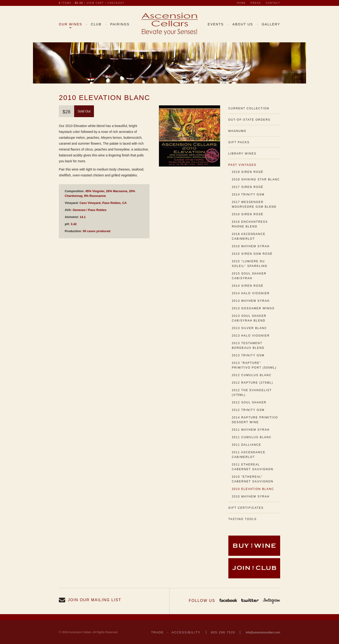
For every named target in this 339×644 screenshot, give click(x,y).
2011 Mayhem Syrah (251, 430)
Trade (157, 632)
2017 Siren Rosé (248, 187)
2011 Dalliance (247, 445)
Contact (273, 3)
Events (216, 24)
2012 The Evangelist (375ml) (252, 393)
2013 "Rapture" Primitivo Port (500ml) (254, 365)
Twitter (250, 601)
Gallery (271, 24)
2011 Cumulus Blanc (252, 437)
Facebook (228, 601)
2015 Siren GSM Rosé (252, 254)
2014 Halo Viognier (251, 293)
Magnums (237, 131)
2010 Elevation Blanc (253, 489)
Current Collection (249, 108)
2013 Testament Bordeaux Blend (248, 346)
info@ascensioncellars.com (263, 632)
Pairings (120, 24)
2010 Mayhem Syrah (251, 497)
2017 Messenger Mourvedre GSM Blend (254, 204)
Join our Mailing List (95, 600)
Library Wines (242, 154)
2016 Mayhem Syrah (251, 246)
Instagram (272, 601)
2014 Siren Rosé (248, 286)
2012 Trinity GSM (248, 410)
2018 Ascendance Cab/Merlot (249, 236)
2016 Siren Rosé (248, 214)
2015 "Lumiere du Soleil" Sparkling (250, 264)
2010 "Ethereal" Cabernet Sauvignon (253, 479)
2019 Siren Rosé (248, 172)
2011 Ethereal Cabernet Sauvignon (253, 467)
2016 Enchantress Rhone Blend (250, 224)
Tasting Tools (243, 519)
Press (256, 3)
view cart (95, 3)
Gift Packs (239, 142)
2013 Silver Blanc (249, 328)
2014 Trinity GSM (248, 195)
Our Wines (71, 24)
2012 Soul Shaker (249, 402)
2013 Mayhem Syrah (251, 301)
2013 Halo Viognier (251, 336)
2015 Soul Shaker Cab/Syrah (249, 276)
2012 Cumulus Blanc (252, 375)
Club (96, 24)
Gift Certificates (246, 508)
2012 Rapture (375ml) (252, 383)
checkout (116, 3)
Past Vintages (242, 165)
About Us (243, 24)
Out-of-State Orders (249, 120)
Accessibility (186, 632)
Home (242, 3)
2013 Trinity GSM (248, 355)
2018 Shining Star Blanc (256, 179)
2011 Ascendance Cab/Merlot (249, 455)
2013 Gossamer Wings (253, 308)
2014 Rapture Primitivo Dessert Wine (255, 420)
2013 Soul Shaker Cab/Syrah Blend (249, 318)
